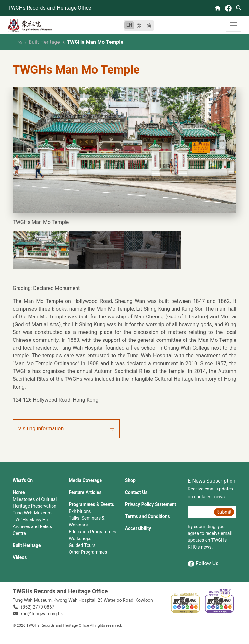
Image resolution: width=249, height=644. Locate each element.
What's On (23, 480)
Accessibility (138, 528)
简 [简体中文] (149, 25)
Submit (224, 512)
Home (19, 492)
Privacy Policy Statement (151, 504)
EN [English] (129, 25)
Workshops (80, 539)
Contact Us (136, 492)
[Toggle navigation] (233, 25)
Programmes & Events (91, 504)
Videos (20, 557)
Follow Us (203, 564)
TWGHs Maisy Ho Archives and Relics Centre (32, 526)
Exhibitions (80, 511)
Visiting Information (41, 429)
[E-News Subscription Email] (200, 512)
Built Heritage (44, 42)
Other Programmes (88, 552)
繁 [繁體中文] (139, 25)
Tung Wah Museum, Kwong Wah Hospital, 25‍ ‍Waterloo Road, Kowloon (83, 600)
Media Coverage (85, 480)
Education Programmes (92, 532)
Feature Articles (85, 492)
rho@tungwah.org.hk (42, 614)
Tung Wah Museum (32, 513)
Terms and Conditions (148, 516)
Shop (130, 480)
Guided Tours (82, 545)
